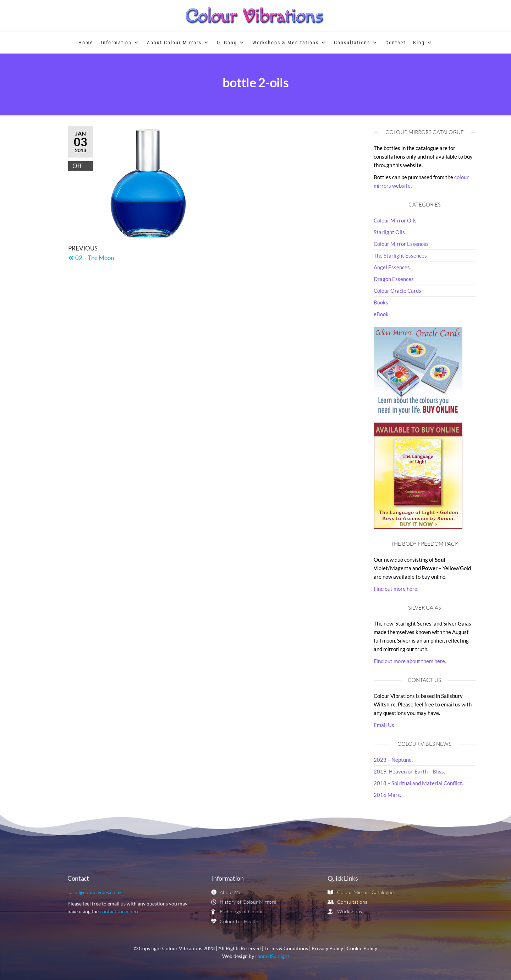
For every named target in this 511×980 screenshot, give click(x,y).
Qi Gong (231, 43)
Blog (423, 43)
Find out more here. (396, 589)
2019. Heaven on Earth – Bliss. (409, 771)
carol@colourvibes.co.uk (95, 892)
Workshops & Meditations (289, 43)
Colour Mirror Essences (401, 244)
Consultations (356, 43)
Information (120, 43)
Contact (395, 43)
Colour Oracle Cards (397, 291)
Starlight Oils (389, 232)
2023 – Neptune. (393, 760)
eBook (381, 314)
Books (381, 302)
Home (86, 43)
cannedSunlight (272, 956)
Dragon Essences (394, 279)
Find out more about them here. (410, 661)
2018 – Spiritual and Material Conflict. (418, 783)
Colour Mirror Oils (395, 220)
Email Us (384, 725)
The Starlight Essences (400, 255)
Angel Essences (392, 267)
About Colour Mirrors (178, 43)
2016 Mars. (387, 795)
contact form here (120, 911)
